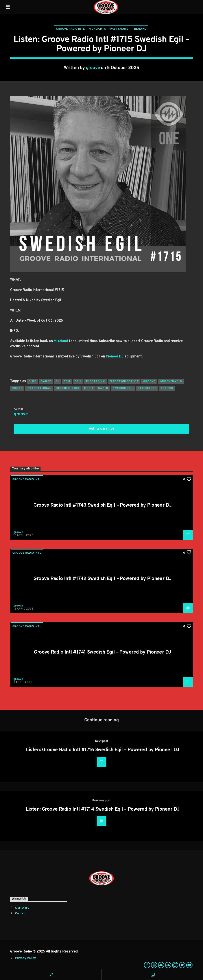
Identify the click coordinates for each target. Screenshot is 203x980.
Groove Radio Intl (70, 29)
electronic (96, 381)
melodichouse (68, 388)
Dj (57, 381)
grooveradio (171, 381)
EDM (67, 381)
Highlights (97, 29)
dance (46, 381)
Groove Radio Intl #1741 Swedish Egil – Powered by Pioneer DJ (102, 652)
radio (103, 388)
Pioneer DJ (115, 357)
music (89, 388)
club (32, 381)
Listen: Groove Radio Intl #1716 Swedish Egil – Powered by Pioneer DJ (103, 750)
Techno (167, 388)
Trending (139, 29)
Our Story (22, 908)
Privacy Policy (25, 958)
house (17, 388)
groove (93, 68)
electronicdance (124, 381)
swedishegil (123, 388)
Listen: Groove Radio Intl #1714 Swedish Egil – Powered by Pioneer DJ (103, 809)
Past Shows (119, 29)
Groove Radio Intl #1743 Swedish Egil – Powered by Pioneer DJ (102, 505)
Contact (21, 913)
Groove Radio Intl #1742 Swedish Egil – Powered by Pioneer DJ (102, 579)
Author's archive (101, 429)
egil (78, 381)
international (39, 388)
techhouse (147, 388)
